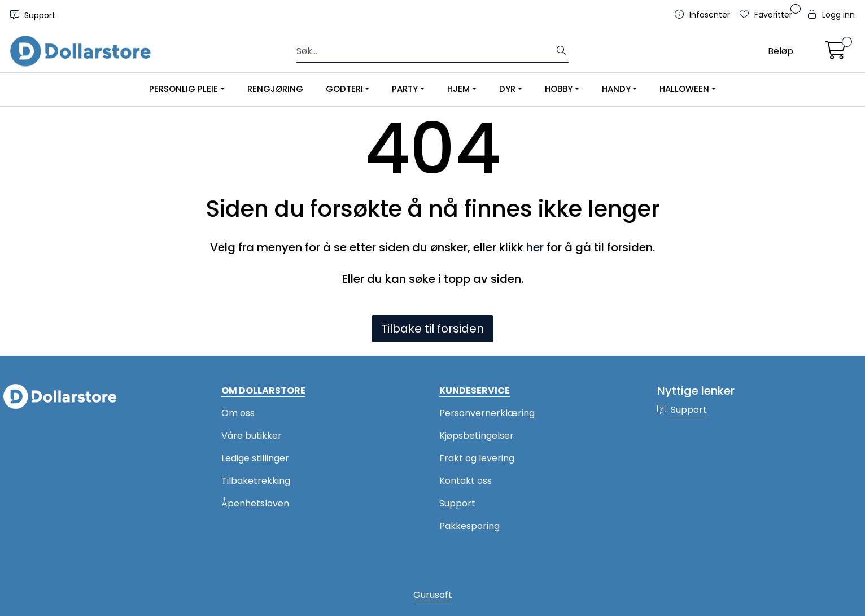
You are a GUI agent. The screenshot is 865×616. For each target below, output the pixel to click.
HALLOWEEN (684, 89)
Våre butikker (252, 436)
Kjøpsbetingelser (477, 436)
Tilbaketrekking (256, 481)
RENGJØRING (275, 89)
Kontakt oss (466, 481)
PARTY (405, 89)
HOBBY (559, 89)
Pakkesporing (469, 526)
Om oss (238, 413)
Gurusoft (433, 595)
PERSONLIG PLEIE (184, 89)
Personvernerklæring (487, 413)
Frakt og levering (477, 458)
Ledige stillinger (255, 458)
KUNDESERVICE (475, 390)
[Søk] (426, 51)
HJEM (458, 89)
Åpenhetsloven (255, 503)
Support (33, 15)
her (535, 247)
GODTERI (344, 89)
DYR (507, 89)
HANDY (616, 89)
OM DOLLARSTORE (263, 390)
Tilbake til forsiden (432, 329)
